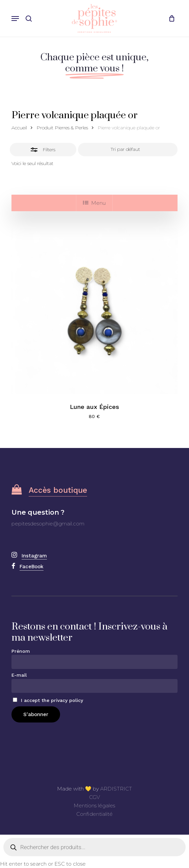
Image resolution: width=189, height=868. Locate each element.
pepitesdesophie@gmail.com (48, 524)
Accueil (19, 128)
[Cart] (170, 18)
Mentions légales (94, 806)
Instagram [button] (34, 556)
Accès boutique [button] (58, 490)
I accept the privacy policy (48, 700)
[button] (15, 19)
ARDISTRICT (116, 789)
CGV (94, 797)
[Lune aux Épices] (95, 311)
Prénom (21, 651)
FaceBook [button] (32, 567)
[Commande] (128, 150)
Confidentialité (94, 814)
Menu (94, 203)
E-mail (19, 675)
